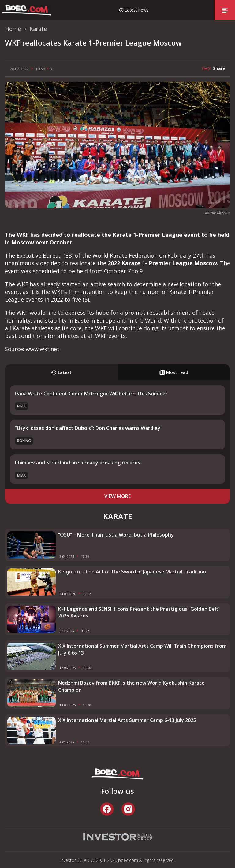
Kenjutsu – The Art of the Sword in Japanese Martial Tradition (132, 572)
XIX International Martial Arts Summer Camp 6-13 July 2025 (127, 720)
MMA (21, 406)
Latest (61, 372)
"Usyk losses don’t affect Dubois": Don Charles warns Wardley (88, 428)
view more (117, 496)
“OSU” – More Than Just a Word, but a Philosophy (116, 535)
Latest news (137, 10)
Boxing (24, 441)
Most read (174, 372)
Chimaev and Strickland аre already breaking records (77, 463)
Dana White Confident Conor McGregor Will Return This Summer (91, 394)
